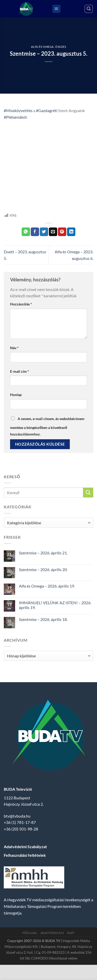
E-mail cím (20, 371)
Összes (61, 47)
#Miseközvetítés (18, 110)
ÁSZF (71, 933)
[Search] (89, 9)
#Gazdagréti (47, 110)
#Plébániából (15, 117)
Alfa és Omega (42, 47)
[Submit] (88, 493)
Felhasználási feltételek (25, 855)
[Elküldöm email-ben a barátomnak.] (53, 232)
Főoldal (30, 933)
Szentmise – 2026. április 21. (43, 553)
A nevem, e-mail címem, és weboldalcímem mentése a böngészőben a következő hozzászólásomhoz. (47, 426)
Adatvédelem (52, 933)
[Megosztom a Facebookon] (35, 232)
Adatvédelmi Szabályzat (25, 847)
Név (14, 348)
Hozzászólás (21, 304)
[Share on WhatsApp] (26, 232)
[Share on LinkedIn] (71, 232)
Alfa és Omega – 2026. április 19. (47, 586)
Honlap (16, 395)
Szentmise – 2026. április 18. (43, 619)
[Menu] (56, 9)
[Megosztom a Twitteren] (44, 232)
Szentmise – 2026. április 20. (43, 569)
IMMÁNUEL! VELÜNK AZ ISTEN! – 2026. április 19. (55, 605)
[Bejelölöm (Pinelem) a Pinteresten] (62, 232)
